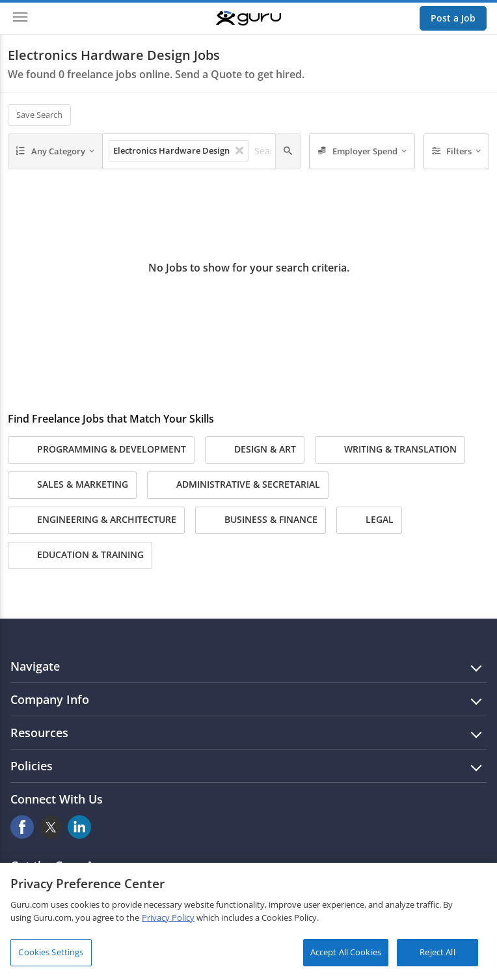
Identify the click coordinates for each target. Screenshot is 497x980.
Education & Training (80, 555)
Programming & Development (101, 450)
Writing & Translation (390, 450)
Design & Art (255, 450)
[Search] (288, 152)
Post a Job (453, 18)
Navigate (35, 666)
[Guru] (248, 18)
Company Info (50, 699)
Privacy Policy (168, 917)
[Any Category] (55, 152)
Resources (39, 733)
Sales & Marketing (72, 485)
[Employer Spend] (362, 152)
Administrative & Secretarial (238, 485)
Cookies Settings (51, 952)
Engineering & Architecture (96, 520)
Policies (32, 766)
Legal (369, 520)
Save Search (39, 115)
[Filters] (457, 152)
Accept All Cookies (346, 952)
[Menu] (20, 18)
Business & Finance (261, 520)
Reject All (437, 952)
